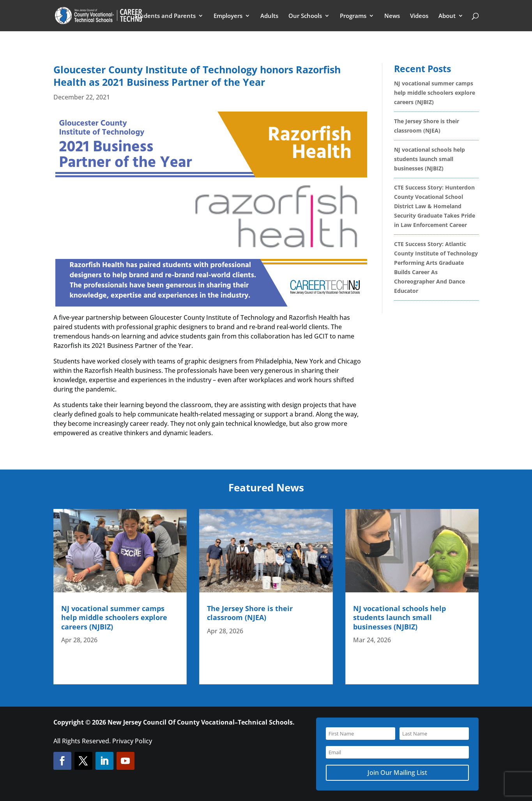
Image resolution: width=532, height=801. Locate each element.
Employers (228, 16)
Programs (353, 16)
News (392, 16)
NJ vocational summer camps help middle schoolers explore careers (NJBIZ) (435, 93)
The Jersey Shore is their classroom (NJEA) (250, 613)
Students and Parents (165, 16)
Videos (419, 16)
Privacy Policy (132, 741)
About (447, 16)
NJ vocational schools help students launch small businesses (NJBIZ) (429, 159)
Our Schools (305, 16)
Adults (269, 16)
